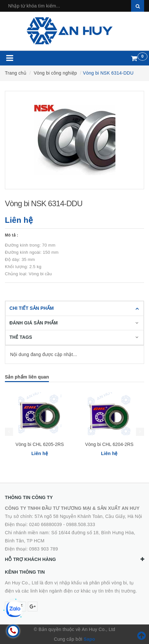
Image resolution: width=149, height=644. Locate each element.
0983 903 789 (44, 549)
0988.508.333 (81, 524)
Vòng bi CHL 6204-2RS (109, 444)
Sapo (89, 639)
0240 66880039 (45, 524)
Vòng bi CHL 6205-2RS (40, 444)
